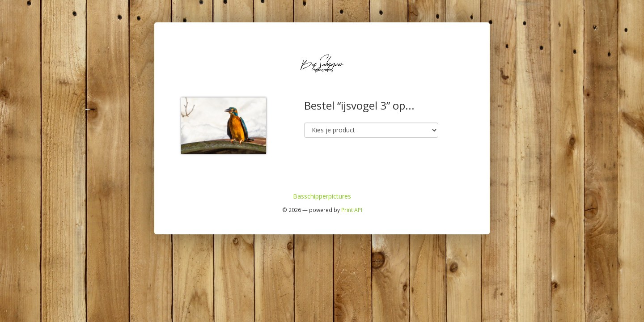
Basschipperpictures (322, 196)
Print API (352, 210)
